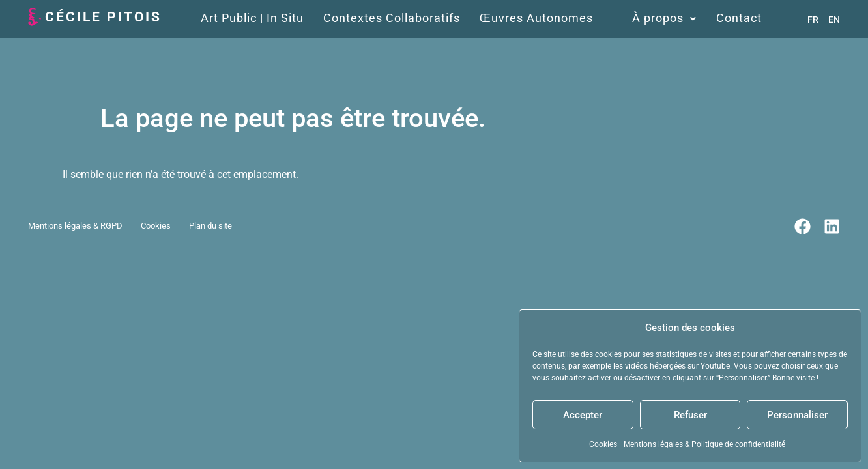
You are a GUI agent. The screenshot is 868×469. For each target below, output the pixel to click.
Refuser (690, 415)
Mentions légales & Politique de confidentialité (704, 444)
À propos (664, 18)
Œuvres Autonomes (536, 18)
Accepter (583, 415)
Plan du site (210, 226)
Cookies (603, 444)
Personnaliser (797, 415)
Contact (739, 18)
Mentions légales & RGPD (75, 226)
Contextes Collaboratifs (392, 18)
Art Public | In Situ (252, 18)
